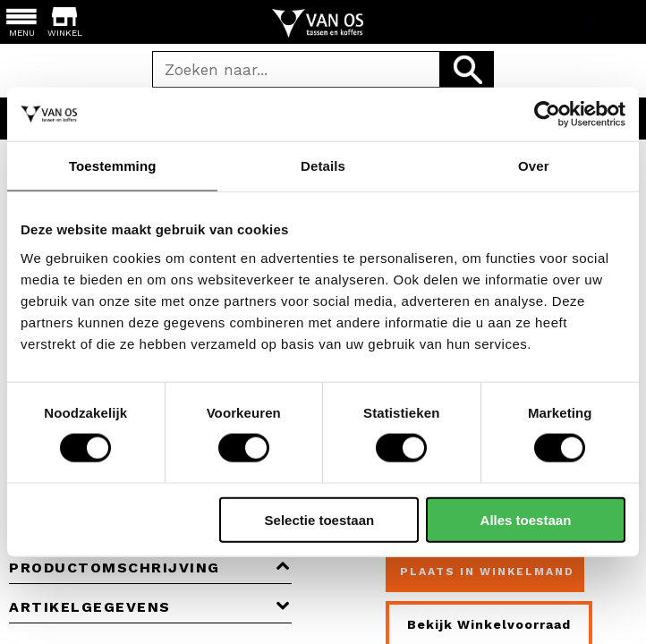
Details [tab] (323, 166)
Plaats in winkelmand (487, 572)
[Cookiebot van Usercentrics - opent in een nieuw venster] (547, 114)
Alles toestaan (526, 519)
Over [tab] (534, 166)
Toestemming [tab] (113, 166)
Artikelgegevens (150, 607)
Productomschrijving (150, 568)
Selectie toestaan (320, 519)
